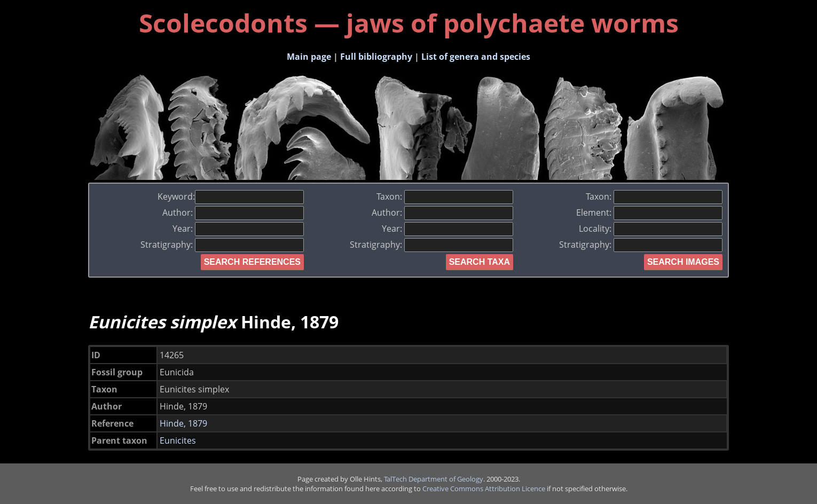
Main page (309, 57)
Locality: (651, 229)
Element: (649, 212)
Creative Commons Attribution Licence (484, 489)
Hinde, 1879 (183, 423)
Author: (233, 212)
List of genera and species (476, 57)
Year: (238, 229)
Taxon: (445, 196)
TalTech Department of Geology (434, 479)
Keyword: (231, 196)
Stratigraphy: (222, 245)
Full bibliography (376, 57)
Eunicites (178, 440)
